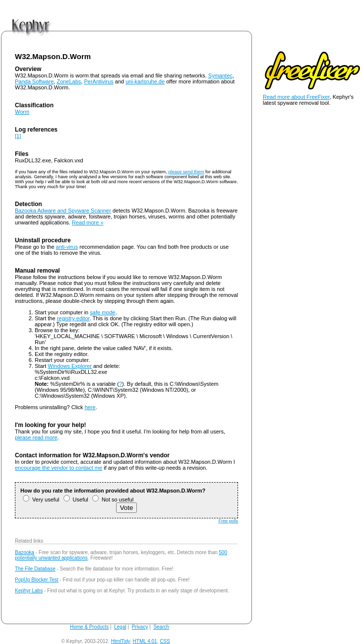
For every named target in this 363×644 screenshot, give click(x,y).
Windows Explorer (70, 366)
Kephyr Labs (29, 591)
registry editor (73, 318)
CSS (165, 641)
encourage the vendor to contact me (59, 468)
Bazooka (25, 552)
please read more (36, 437)
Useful (76, 500)
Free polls (228, 521)
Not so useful (113, 500)
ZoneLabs (69, 81)
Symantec (220, 75)
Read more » (88, 222)
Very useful (41, 500)
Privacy (140, 627)
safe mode (102, 312)
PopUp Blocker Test (37, 580)
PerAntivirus (98, 81)
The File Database (35, 569)
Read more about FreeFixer (296, 97)
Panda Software (34, 81)
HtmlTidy (121, 641)
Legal (120, 627)
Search (161, 627)
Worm (22, 112)
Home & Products (89, 627)
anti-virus (67, 247)
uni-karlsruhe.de (145, 81)
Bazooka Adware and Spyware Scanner (63, 211)
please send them (186, 172)
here (90, 407)
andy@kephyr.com (192, 641)
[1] (18, 136)
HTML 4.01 (145, 641)
